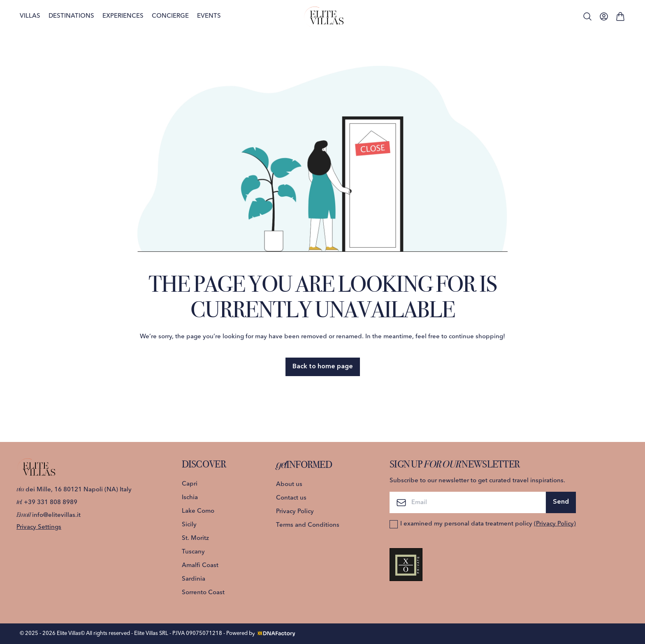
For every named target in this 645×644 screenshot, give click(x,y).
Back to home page (323, 367)
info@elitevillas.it (49, 515)
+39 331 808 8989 (47, 503)
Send (561, 502)
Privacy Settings (39, 527)
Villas (30, 16)
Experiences (123, 16)
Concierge (170, 16)
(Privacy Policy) (555, 524)
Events (209, 16)
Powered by (261, 633)
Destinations (71, 16)
